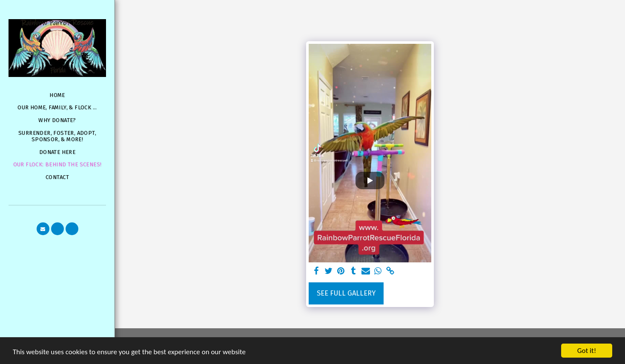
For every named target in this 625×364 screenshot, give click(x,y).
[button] (43, 229)
